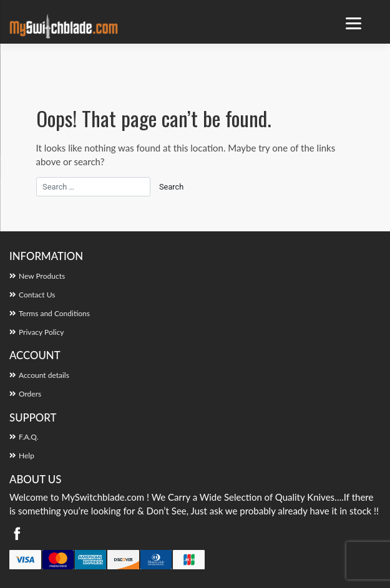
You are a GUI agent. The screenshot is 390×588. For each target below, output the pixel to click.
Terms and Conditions (54, 313)
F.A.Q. (28, 437)
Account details (44, 375)
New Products (42, 276)
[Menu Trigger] (353, 23)
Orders (30, 394)
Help (27, 455)
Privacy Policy (41, 332)
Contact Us (37, 295)
